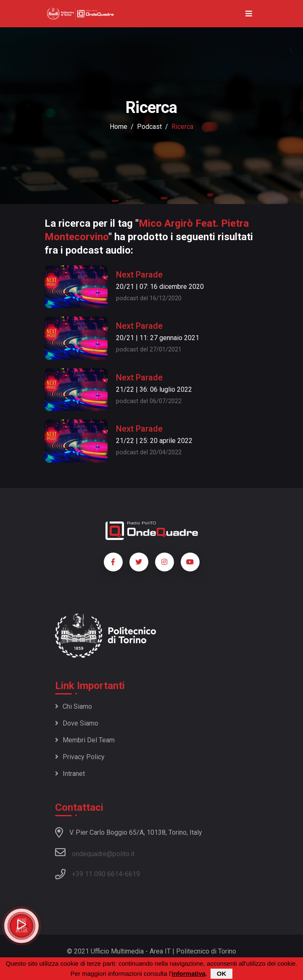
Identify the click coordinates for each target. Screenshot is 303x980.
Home (119, 127)
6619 (132, 874)
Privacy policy (80, 757)
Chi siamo (74, 706)
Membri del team (85, 740)
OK (222, 973)
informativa (188, 973)
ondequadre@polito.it (95, 852)
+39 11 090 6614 (97, 874)
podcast (149, 127)
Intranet (70, 774)
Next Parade (139, 275)
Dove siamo (77, 723)
